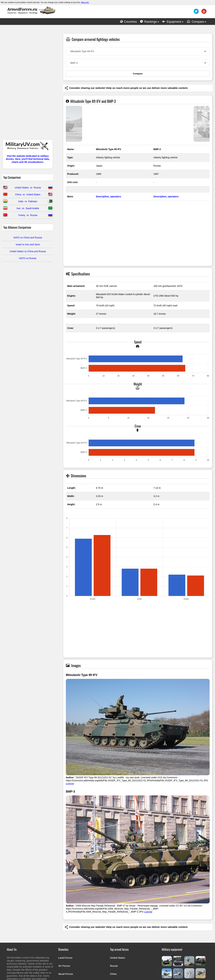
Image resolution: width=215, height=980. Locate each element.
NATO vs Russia (28, 258)
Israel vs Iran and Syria (28, 244)
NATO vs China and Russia (28, 238)
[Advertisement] (28, 84)
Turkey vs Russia (28, 215)
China (113, 974)
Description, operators (108, 197)
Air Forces (64, 966)
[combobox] (138, 51)
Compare (138, 74)
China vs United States (28, 194)
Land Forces (65, 958)
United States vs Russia (28, 188)
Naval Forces (66, 974)
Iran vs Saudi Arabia (28, 208)
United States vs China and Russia (28, 251)
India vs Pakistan (28, 201)
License (70, 783)
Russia (114, 966)
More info (85, 2)
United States (117, 958)
